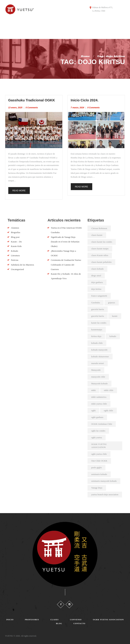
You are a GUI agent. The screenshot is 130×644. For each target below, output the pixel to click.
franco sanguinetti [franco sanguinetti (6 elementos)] (99, 295)
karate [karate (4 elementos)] (115, 315)
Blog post (15, 236)
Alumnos (15, 227)
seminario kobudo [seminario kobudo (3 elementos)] (99, 473)
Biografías (16, 231)
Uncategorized (17, 268)
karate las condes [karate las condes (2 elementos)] (99, 322)
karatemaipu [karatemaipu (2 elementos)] (97, 328)
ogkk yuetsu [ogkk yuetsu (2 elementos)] (97, 436)
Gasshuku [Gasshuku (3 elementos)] (96, 302)
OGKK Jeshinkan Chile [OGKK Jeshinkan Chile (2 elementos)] (102, 423)
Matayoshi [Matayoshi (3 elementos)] (96, 369)
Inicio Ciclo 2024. (86, 99)
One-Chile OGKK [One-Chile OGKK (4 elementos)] (99, 460)
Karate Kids (16, 245)
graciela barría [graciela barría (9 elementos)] (98, 315)
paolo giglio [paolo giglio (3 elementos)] (96, 466)
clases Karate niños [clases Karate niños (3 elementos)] (100, 254)
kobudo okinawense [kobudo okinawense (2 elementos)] (100, 355)
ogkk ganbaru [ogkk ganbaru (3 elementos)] (97, 416)
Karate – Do (16, 241)
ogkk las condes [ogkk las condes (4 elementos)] (98, 430)
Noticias (15, 259)
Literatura (15, 254)
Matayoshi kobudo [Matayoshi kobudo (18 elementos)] (99, 382)
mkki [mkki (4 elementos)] (94, 389)
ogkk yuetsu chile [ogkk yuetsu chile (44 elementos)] (99, 453)
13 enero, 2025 (15, 106)
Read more (20, 189)
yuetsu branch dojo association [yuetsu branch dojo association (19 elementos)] (105, 493)
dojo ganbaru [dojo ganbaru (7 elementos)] (97, 281)
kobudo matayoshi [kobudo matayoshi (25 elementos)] (99, 349)
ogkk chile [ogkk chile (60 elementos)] (108, 409)
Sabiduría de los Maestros (22, 264)
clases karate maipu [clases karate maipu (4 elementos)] (100, 248)
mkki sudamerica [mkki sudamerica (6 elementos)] (99, 396)
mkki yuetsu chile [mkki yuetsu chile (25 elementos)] (99, 403)
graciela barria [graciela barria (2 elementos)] (98, 308)
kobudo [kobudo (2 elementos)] (113, 335)
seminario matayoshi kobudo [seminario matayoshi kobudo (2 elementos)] (104, 480)
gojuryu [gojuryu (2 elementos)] (112, 302)
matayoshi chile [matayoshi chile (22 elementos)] (98, 376)
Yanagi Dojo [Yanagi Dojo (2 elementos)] (97, 487)
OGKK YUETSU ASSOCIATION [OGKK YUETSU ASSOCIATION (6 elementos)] (99, 445)
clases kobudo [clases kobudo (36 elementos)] (97, 268)
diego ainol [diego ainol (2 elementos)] (96, 275)
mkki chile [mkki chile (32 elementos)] (109, 389)
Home (85, 55)
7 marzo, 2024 (77, 106)
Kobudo (15, 250)
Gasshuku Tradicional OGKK (33, 99)
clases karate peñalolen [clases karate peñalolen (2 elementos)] (101, 261)
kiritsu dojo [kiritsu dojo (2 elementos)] (96, 335)
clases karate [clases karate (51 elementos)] (97, 234)
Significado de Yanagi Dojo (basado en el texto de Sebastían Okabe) (65, 241)
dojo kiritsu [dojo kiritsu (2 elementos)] (96, 288)
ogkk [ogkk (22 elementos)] (93, 409)
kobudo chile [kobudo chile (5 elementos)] (97, 342)
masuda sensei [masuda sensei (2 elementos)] (98, 362)
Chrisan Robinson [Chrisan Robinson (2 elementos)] (99, 227)
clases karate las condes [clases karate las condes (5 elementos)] (102, 241)
